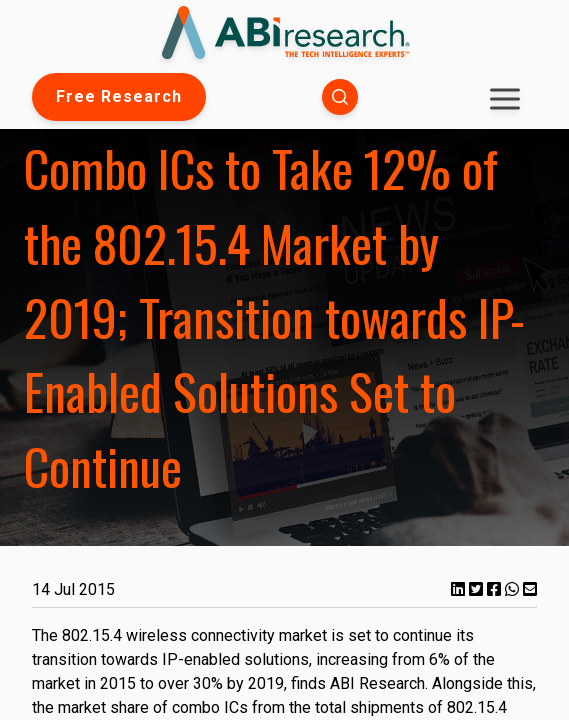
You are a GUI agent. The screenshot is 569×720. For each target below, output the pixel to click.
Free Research (119, 96)
